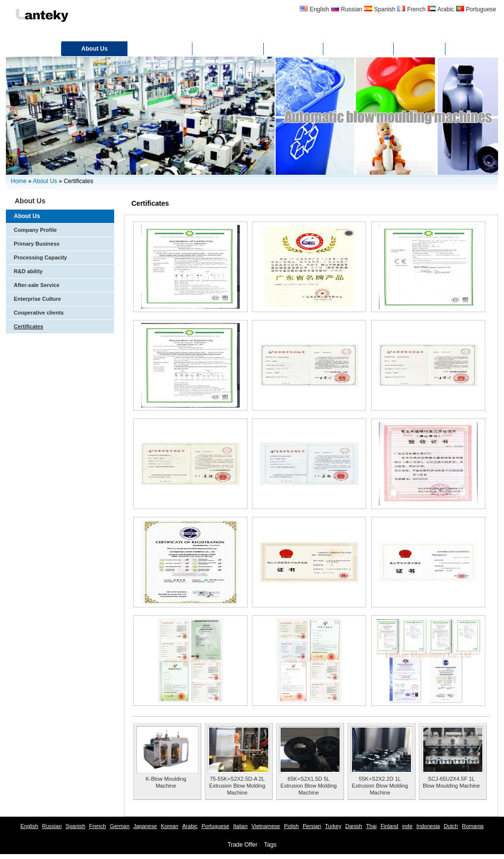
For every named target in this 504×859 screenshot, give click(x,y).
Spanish (385, 9)
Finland (389, 826)
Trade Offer (242, 845)
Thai (371, 826)
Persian (312, 826)
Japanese (145, 826)
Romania (472, 826)
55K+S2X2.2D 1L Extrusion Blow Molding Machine (380, 786)
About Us (94, 49)
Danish (353, 826)
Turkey (333, 826)
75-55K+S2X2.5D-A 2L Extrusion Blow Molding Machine (237, 786)
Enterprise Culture (37, 299)
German (120, 826)
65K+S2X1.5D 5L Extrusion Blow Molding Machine (309, 786)
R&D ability (28, 271)
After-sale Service (37, 285)
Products (160, 49)
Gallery (294, 49)
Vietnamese (266, 826)
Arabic (446, 9)
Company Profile (35, 230)
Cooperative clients (39, 313)
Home (34, 49)
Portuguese (481, 9)
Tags (270, 845)
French (416, 9)
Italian (240, 826)
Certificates (228, 49)
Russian (352, 9)
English (319, 9)
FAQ (420, 49)
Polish (291, 826)
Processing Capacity (40, 257)
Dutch (451, 826)
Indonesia (428, 826)
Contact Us (359, 49)
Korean (170, 826)
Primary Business (37, 244)
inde (407, 826)
